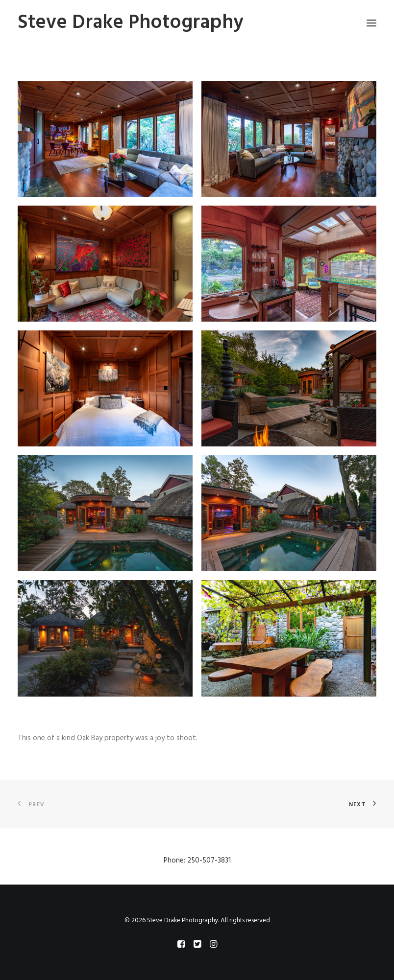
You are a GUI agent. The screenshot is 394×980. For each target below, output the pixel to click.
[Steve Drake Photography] (131, 23)
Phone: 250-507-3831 (197, 861)
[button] (105, 139)
